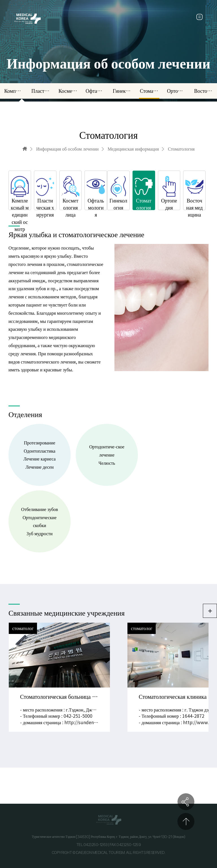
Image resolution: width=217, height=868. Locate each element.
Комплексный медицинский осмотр (14, 91)
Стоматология (149, 91)
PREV (82, 676)
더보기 (210, 611)
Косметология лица (68, 91)
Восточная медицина (203, 91)
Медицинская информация (133, 149)
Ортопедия (176, 91)
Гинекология (122, 91)
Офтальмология (95, 91)
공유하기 (186, 802)
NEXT (135, 676)
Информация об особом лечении (67, 149)
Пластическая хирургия (41, 91)
